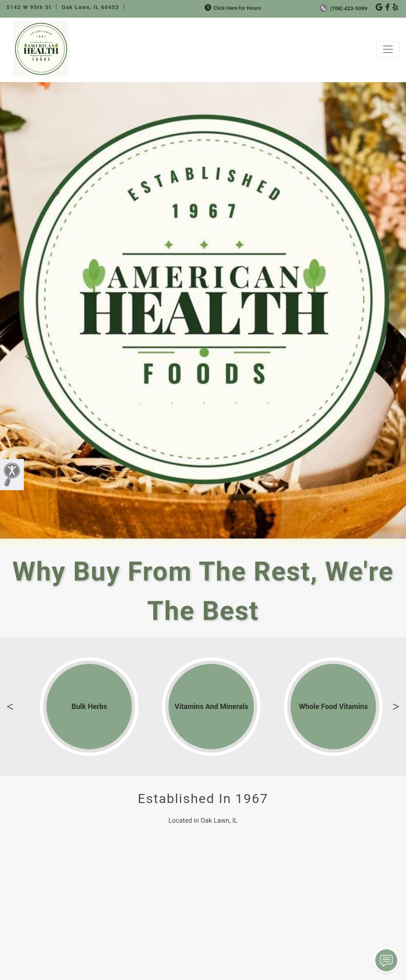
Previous (10, 707)
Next (396, 707)
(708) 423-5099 (343, 8)
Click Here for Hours (232, 8)
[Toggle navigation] (388, 49)
